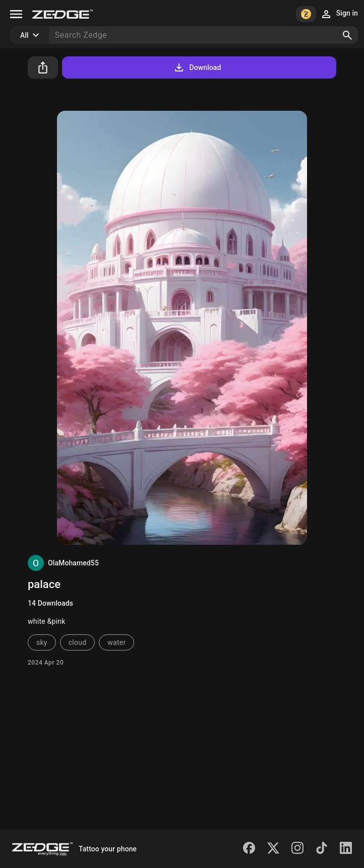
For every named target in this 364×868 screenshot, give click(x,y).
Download (197, 67)
